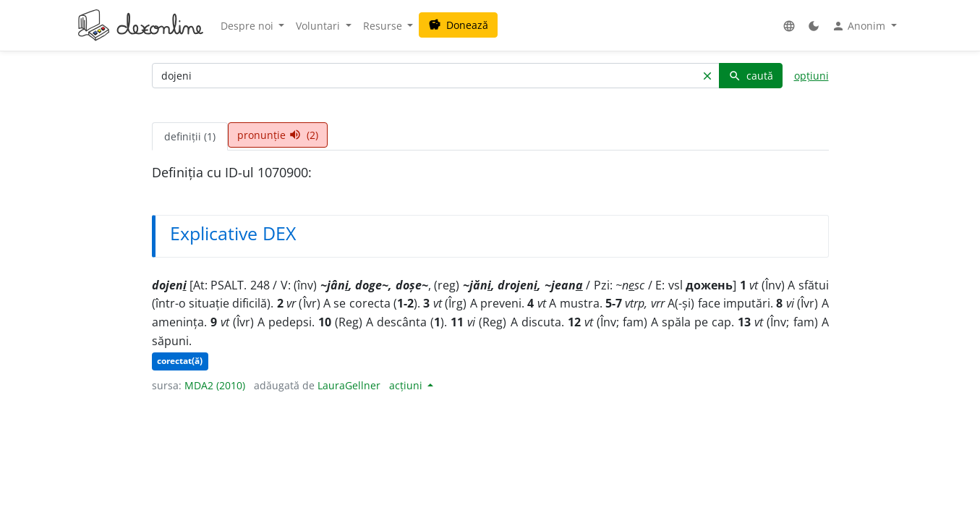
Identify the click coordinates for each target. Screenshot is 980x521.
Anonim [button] (860, 26)
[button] (789, 26)
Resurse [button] (384, 26)
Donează (458, 25)
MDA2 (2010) (215, 385)
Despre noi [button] (248, 26)
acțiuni (407, 385)
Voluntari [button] (319, 26)
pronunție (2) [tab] (278, 135)
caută (751, 76)
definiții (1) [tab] (190, 136)
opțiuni (811, 76)
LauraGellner (349, 385)
